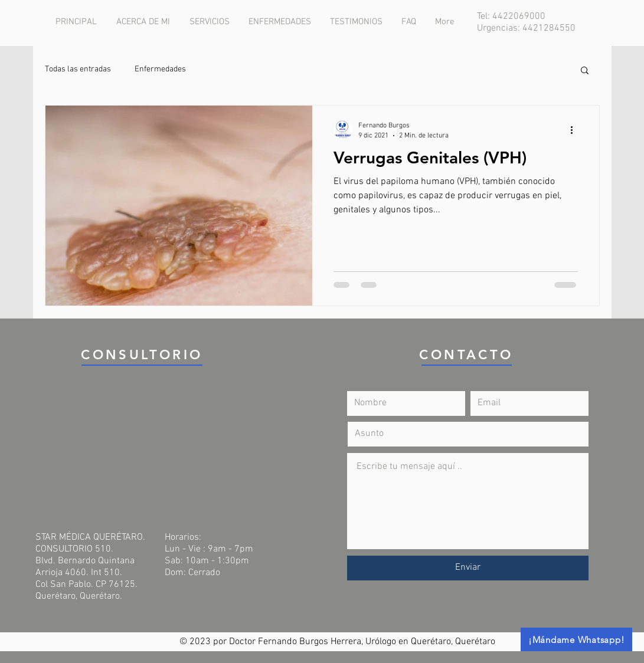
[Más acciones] (576, 130)
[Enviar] (468, 568)
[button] (585, 71)
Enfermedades (160, 69)
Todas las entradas (78, 69)
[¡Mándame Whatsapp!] (576, 639)
